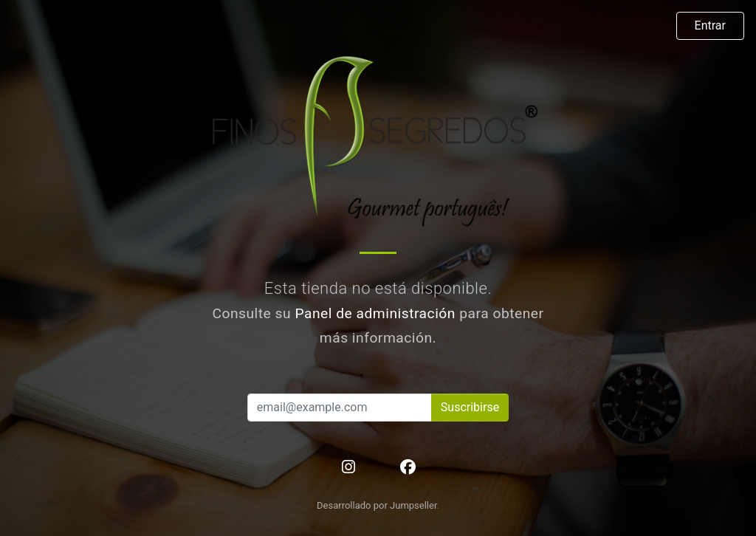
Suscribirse (470, 407)
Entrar (710, 25)
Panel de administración (375, 313)
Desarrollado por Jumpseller (377, 505)
